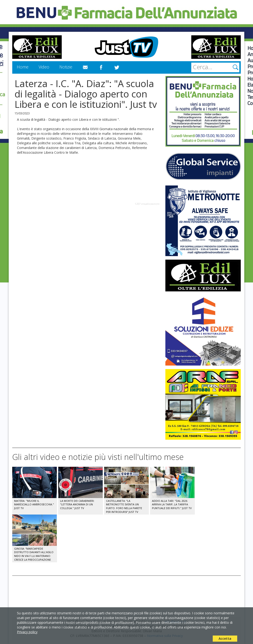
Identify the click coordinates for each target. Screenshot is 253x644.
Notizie (66, 67)
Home (23, 67)
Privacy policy (27, 632)
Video (44, 67)
